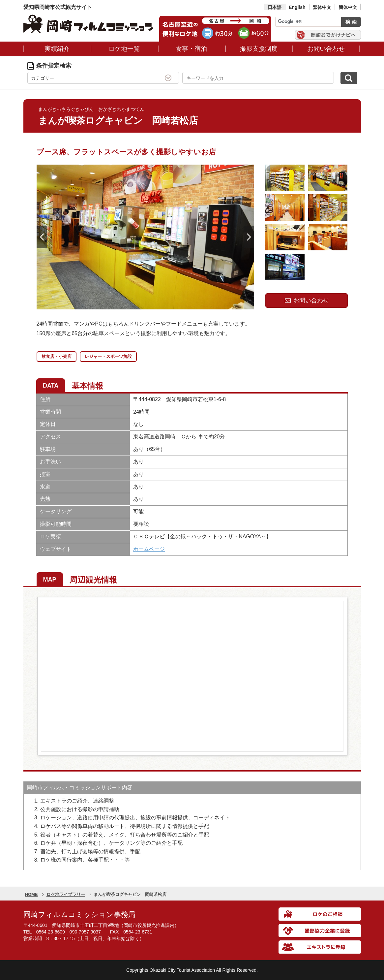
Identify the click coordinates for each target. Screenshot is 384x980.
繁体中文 (322, 7)
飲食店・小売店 (57, 356)
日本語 (275, 7)
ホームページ (149, 549)
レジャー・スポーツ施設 (108, 356)
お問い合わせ (306, 300)
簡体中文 (348, 7)
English (297, 7)
